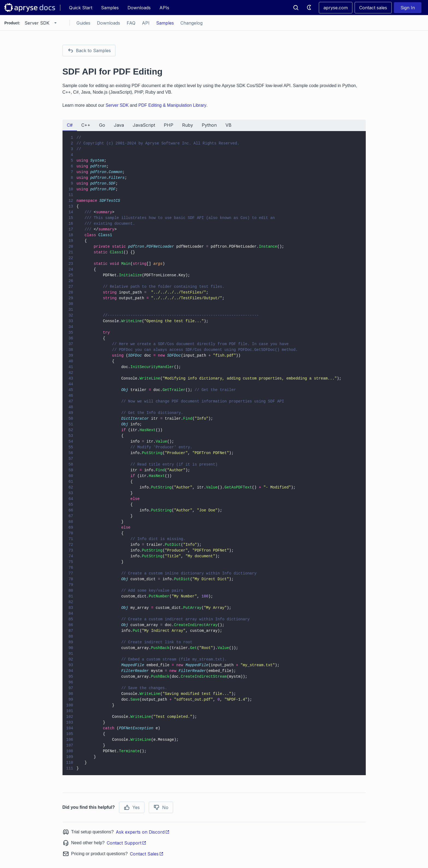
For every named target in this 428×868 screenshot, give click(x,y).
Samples (110, 8)
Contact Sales (147, 854)
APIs (164, 8)
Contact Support (127, 843)
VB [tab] (228, 125)
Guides (83, 23)
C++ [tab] (86, 125)
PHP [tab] (169, 125)
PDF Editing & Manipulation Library (172, 105)
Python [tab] (209, 125)
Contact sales (373, 8)
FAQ (131, 23)
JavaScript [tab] (144, 125)
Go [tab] (102, 125)
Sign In (408, 8)
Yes (132, 807)
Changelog (191, 23)
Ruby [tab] (188, 125)
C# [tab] (70, 125)
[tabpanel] (214, 453)
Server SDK (117, 105)
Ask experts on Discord (143, 832)
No (161, 807)
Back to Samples (89, 51)
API (146, 23)
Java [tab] (119, 125)
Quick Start (81, 8)
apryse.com (336, 8)
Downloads (139, 8)
